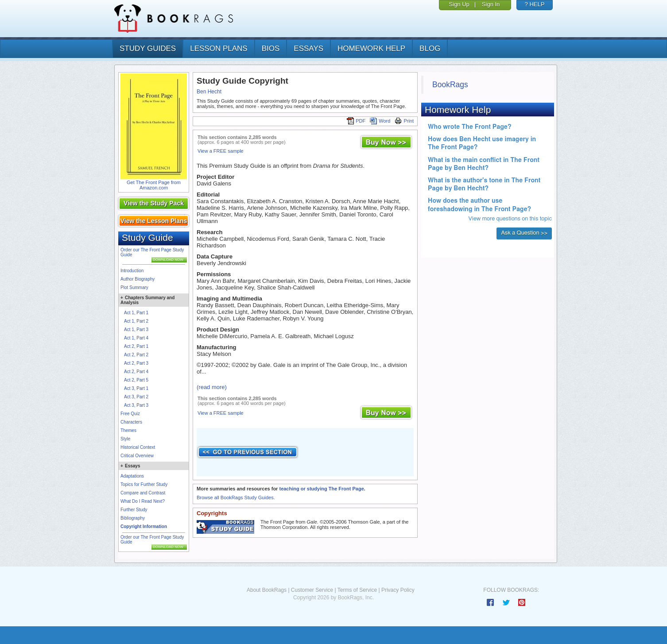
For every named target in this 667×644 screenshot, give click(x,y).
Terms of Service (357, 590)
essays (308, 48)
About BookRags (267, 590)
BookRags (450, 85)
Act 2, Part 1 (136, 346)
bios (271, 48)
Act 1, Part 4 (136, 338)
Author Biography (138, 279)
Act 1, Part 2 (136, 321)
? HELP (535, 4)
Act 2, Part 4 (136, 372)
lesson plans (219, 48)
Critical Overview (137, 456)
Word (380, 121)
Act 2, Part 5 (136, 380)
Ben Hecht (209, 92)
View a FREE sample (221, 151)
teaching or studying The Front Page (321, 489)
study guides (148, 48)
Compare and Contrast (143, 493)
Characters (131, 422)
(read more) (212, 387)
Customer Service (312, 590)
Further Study (134, 510)
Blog (430, 48)
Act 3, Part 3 (136, 405)
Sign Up (459, 4)
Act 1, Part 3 (136, 330)
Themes (128, 430)
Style (125, 439)
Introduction (132, 271)
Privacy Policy (398, 590)
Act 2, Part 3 (136, 363)
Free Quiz (130, 414)
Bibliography (133, 518)
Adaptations (132, 476)
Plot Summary (134, 287)
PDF (356, 121)
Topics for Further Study (144, 484)
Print (404, 121)
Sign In (491, 4)
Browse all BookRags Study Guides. (236, 497)
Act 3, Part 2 (136, 397)
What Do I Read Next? (143, 501)
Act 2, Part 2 (136, 355)
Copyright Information (144, 526)
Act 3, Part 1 (136, 388)
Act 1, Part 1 (136, 313)
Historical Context (138, 447)
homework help (371, 48)
